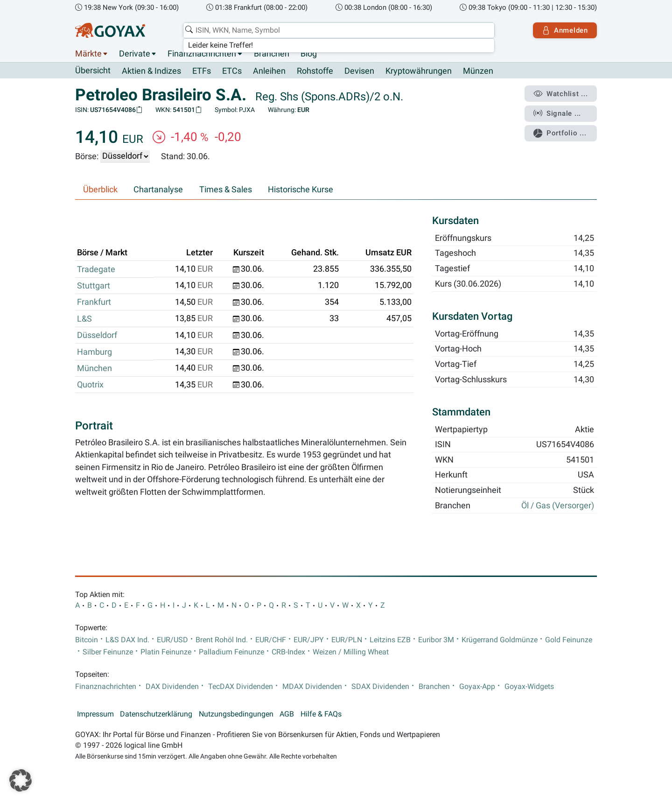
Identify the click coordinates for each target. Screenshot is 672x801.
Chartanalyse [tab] (158, 190)
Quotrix (90, 385)
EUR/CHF (271, 640)
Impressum (95, 714)
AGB (287, 714)
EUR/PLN (347, 640)
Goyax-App (477, 687)
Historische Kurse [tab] (301, 190)
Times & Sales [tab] (226, 190)
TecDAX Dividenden (241, 687)
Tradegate (96, 269)
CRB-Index (288, 652)
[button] (21, 780)
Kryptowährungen (419, 71)
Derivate (135, 54)
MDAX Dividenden (312, 687)
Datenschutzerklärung (156, 714)
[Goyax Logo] (110, 30)
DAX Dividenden (172, 687)
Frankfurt (94, 302)
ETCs (232, 71)
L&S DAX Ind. (127, 640)
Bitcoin (87, 640)
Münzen (478, 71)
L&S (84, 319)
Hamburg (94, 352)
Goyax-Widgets (529, 687)
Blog (309, 54)
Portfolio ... (560, 133)
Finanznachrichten (202, 54)
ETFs (202, 71)
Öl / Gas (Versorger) (558, 506)
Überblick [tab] (100, 190)
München (94, 368)
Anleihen (269, 71)
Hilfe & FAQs (321, 714)
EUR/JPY (309, 640)
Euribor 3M (436, 640)
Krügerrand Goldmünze (500, 640)
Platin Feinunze (166, 652)
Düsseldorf (97, 335)
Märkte (88, 54)
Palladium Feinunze (231, 652)
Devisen (359, 71)
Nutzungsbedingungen (236, 714)
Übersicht (93, 70)
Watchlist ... (560, 94)
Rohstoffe (315, 71)
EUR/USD (172, 640)
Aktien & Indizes (151, 71)
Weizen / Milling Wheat (351, 652)
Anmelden (565, 30)
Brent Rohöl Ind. (222, 640)
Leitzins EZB (390, 640)
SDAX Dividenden (380, 687)
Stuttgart (94, 286)
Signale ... (557, 113)
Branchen (272, 54)
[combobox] (339, 30)
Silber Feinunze (108, 652)
